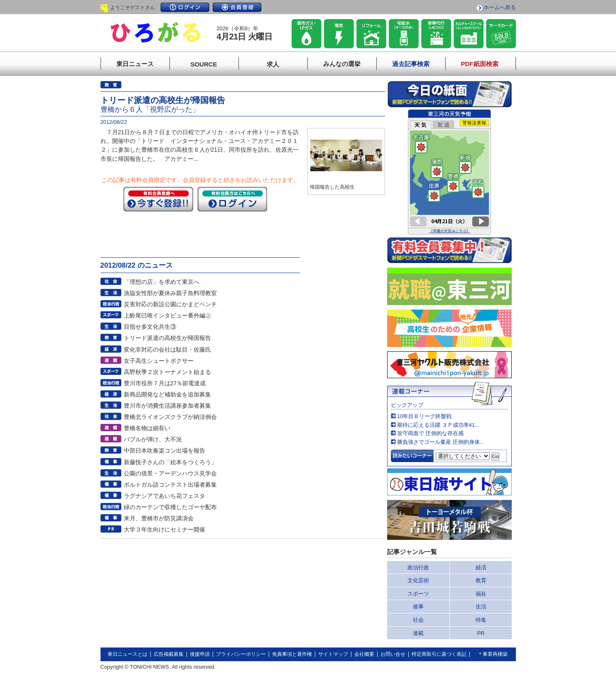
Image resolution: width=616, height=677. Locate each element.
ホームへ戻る (500, 7)
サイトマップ (333, 654)
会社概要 (364, 654)
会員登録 (237, 7)
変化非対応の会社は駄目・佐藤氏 (167, 350)
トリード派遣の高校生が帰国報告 (167, 338)
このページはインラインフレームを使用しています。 (449, 172)
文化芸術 (418, 580)
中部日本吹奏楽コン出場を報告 (164, 451)
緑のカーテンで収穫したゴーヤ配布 (170, 507)
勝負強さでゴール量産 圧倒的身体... (441, 442)
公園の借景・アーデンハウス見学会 (170, 473)
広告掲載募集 (169, 654)
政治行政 (418, 567)
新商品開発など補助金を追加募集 (167, 394)
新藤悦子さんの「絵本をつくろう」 (170, 462)
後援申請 (200, 654)
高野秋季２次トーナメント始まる (167, 372)
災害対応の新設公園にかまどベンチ (170, 304)
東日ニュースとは (128, 654)
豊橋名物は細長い (147, 428)
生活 (481, 607)
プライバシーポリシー (241, 654)
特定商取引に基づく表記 (439, 654)
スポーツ (418, 594)
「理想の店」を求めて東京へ (162, 282)
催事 (418, 607)
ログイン (185, 7)
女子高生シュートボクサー (159, 361)
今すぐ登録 (158, 199)
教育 (481, 580)
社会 (418, 620)
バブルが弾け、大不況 (153, 439)
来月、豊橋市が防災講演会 (159, 518)
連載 (418, 633)
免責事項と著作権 (292, 654)
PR (481, 633)
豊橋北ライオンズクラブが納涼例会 (170, 417)
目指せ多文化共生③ (150, 327)
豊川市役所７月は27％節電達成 (165, 383)
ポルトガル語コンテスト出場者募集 (170, 485)
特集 (481, 620)
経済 (481, 567)
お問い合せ (393, 654)
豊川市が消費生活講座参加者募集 (167, 406)
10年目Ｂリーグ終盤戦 (424, 416)
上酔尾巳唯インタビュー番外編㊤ (167, 315)
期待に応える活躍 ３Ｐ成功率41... (438, 425)
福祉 (481, 594)
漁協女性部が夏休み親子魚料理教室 (170, 293)
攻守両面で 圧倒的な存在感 (430, 433)
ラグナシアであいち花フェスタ (164, 496)
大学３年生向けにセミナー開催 (164, 529)
